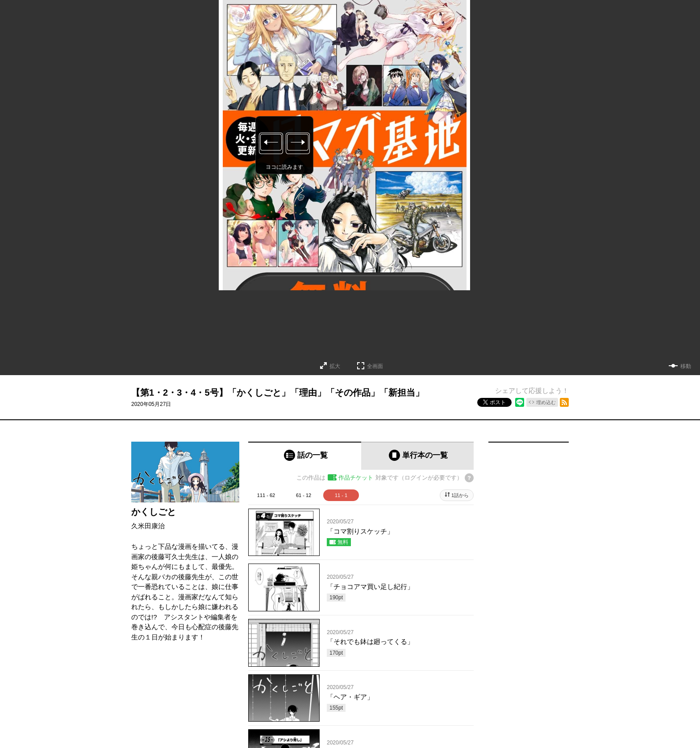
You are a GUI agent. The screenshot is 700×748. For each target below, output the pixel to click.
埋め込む (546, 402)
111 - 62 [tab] (266, 495)
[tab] (305, 456)
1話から (460, 495)
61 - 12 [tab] (304, 495)
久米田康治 (148, 526)
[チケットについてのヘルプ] (469, 478)
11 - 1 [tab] (341, 495)
